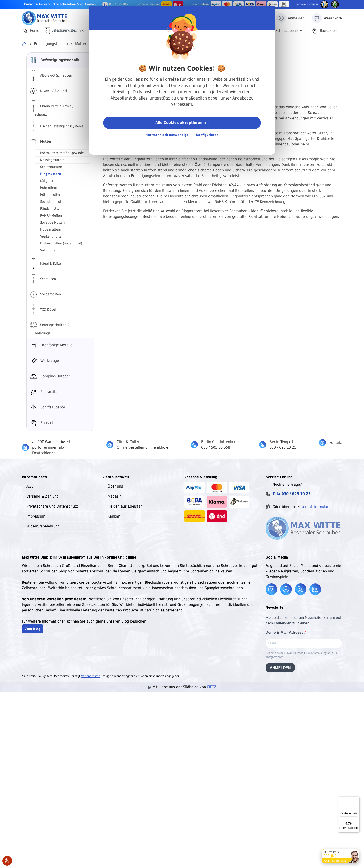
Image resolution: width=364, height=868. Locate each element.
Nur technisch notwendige (167, 135)
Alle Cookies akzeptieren (182, 122)
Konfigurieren (207, 135)
